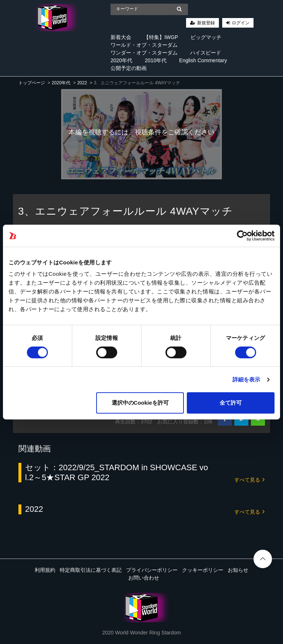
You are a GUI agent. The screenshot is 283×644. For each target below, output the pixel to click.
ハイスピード (206, 53)
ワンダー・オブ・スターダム (144, 53)
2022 (82, 83)
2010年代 (156, 60)
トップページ (32, 83)
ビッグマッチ (206, 37)
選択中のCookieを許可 (140, 403)
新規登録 (206, 23)
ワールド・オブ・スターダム (144, 45)
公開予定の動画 (129, 68)
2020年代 (121, 60)
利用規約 (45, 570)
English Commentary (203, 60)
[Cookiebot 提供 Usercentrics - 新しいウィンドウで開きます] (242, 236)
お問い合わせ (144, 578)
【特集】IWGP (161, 37)
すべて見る (249, 479)
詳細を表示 (247, 379)
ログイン (241, 23)
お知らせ (238, 570)
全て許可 (231, 403)
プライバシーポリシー (152, 570)
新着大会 (121, 37)
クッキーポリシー (203, 570)
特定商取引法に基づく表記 (91, 570)
